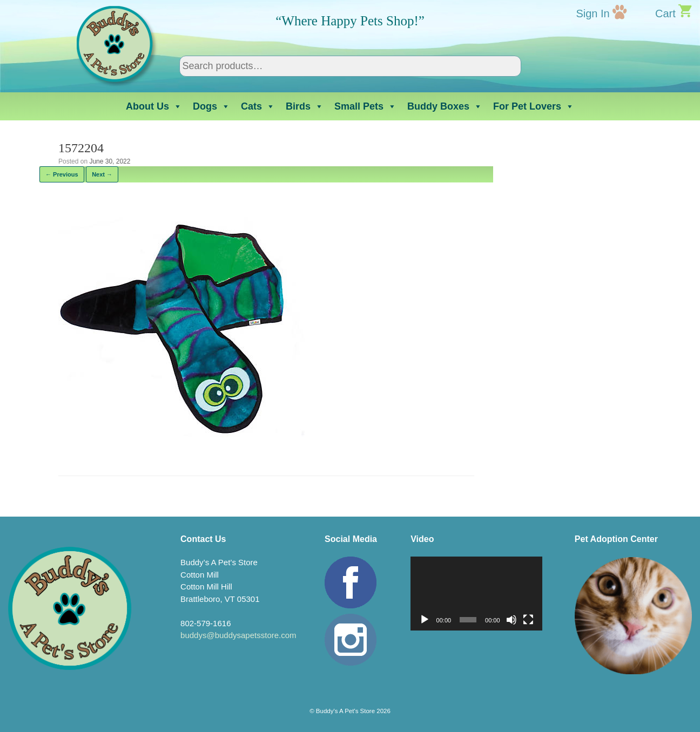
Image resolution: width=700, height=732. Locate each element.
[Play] (425, 620)
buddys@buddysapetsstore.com (238, 635)
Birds (305, 106)
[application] (476, 594)
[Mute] (511, 620)
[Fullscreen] (528, 620)
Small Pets (365, 106)
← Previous (62, 174)
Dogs (211, 106)
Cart (665, 13)
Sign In (593, 13)
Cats (258, 106)
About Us (154, 106)
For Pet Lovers (534, 106)
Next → (102, 174)
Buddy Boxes (445, 106)
